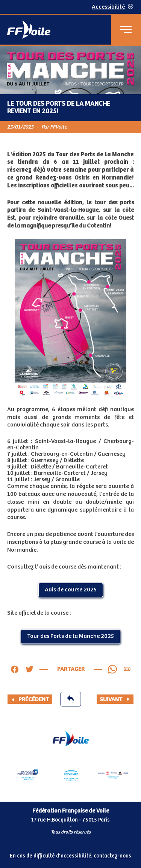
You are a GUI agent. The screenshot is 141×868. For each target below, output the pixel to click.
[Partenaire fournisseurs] (113, 775)
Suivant (115, 700)
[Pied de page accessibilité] (70, 855)
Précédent (30, 700)
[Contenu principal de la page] (70, 385)
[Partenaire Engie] (71, 775)
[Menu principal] (126, 30)
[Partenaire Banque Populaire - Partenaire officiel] (28, 775)
